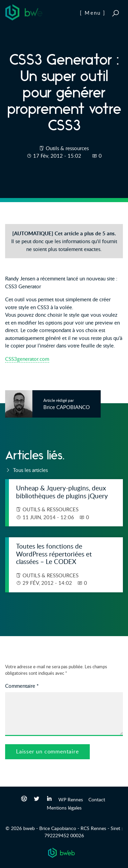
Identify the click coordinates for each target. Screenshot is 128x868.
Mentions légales (64, 807)
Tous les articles (26, 470)
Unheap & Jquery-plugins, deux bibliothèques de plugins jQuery (62, 492)
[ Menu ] (93, 13)
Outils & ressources (67, 148)
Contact (97, 799)
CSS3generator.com (27, 359)
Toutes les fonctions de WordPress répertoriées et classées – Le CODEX (54, 554)
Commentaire (22, 686)
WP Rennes (71, 799)
